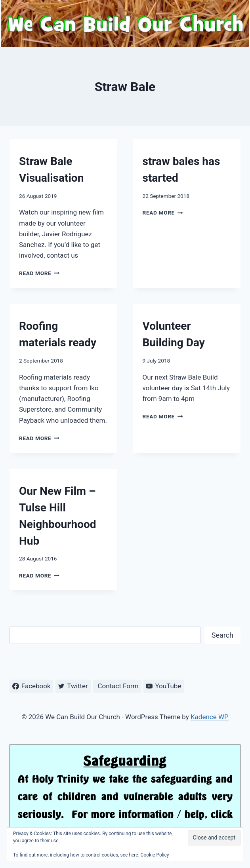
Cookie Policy (155, 855)
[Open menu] (233, 41)
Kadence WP (210, 717)
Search (222, 635)
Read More (39, 273)
